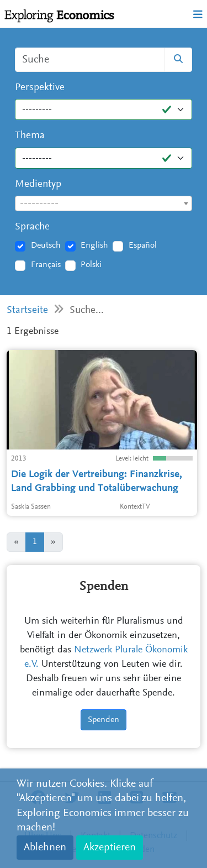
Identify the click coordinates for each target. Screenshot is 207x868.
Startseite (27, 310)
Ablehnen (45, 848)
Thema (30, 136)
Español (143, 245)
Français (46, 265)
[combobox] (104, 203)
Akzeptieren (110, 848)
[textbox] (104, 204)
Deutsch (46, 245)
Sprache (32, 227)
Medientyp (38, 184)
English (94, 245)
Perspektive (40, 88)
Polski (91, 265)
